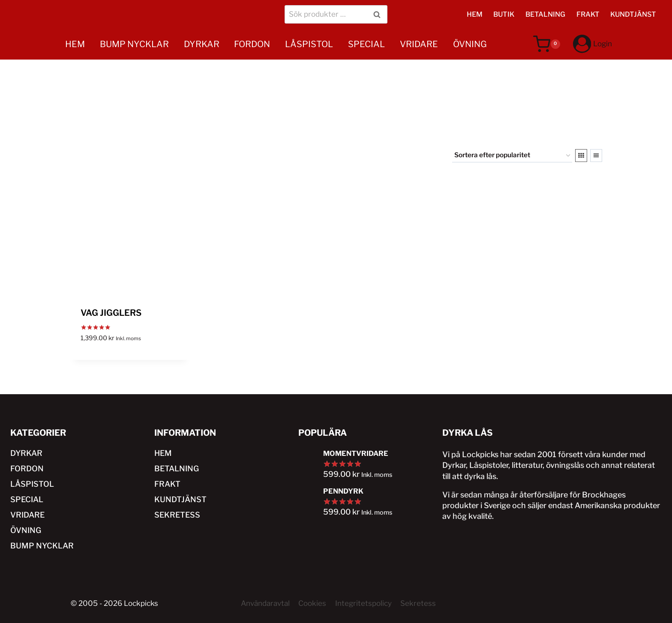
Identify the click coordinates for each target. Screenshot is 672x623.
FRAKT (588, 14)
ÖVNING (470, 44)
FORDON (252, 44)
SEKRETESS (177, 515)
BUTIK (504, 14)
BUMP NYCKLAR (134, 44)
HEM (475, 14)
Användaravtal (265, 603)
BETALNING (545, 14)
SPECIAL (366, 44)
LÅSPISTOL (309, 44)
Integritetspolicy (363, 603)
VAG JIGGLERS (111, 313)
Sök (378, 14)
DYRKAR (202, 44)
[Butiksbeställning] (512, 156)
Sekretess (418, 603)
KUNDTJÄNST (633, 14)
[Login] (593, 44)
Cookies (312, 603)
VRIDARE (419, 44)
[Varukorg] (547, 44)
